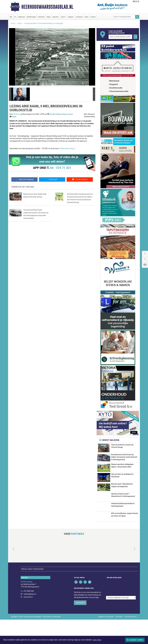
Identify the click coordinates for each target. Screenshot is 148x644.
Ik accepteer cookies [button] (135, 640)
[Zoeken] (137, 17)
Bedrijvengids (31, 17)
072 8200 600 (29, 615)
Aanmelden (80, 627)
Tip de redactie (80, 179)
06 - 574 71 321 (61, 168)
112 (15, 17)
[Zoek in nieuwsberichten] (124, 17)
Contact (93, 17)
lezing (63, 114)
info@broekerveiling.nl (67, 149)
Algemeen (22, 17)
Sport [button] (63, 17)
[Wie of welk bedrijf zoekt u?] (120, 37)
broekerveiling (55, 114)
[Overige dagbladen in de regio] (121, 610)
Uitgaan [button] (70, 17)
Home (13, 23)
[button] (10, 94)
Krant (87, 17)
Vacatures (79, 17)
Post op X (52, 179)
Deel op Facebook (24, 179)
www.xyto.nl (28, 621)
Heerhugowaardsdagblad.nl (47, 7)
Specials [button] (55, 17)
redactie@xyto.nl (30, 618)
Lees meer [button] (97, 640)
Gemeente (41, 17)
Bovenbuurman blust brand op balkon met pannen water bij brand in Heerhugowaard (124, 461)
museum (70, 114)
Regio (49, 17)
